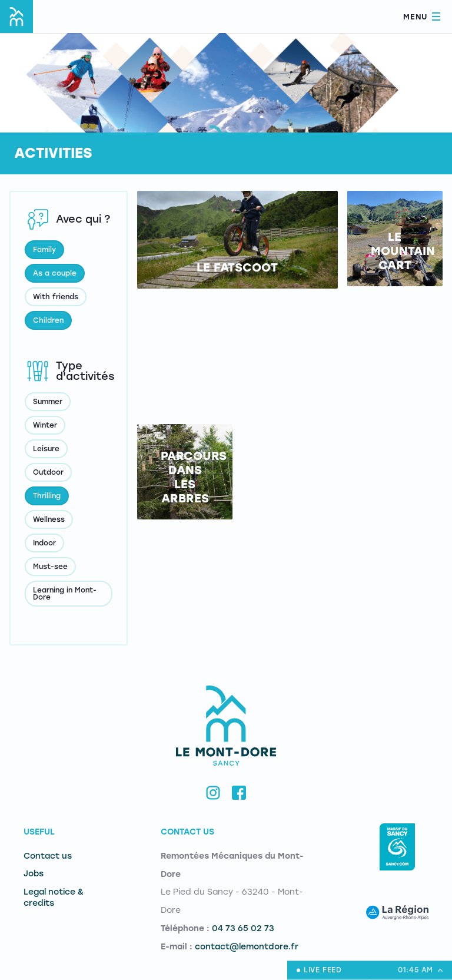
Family (44, 250)
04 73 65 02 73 (243, 928)
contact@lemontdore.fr (247, 947)
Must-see (50, 567)
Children (48, 320)
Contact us (48, 856)
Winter (45, 425)
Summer (48, 402)
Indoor (44, 543)
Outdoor (48, 472)
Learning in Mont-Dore (65, 594)
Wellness (49, 519)
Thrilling (47, 496)
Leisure (46, 449)
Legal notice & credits (54, 898)
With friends (56, 297)
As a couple (55, 273)
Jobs (34, 874)
